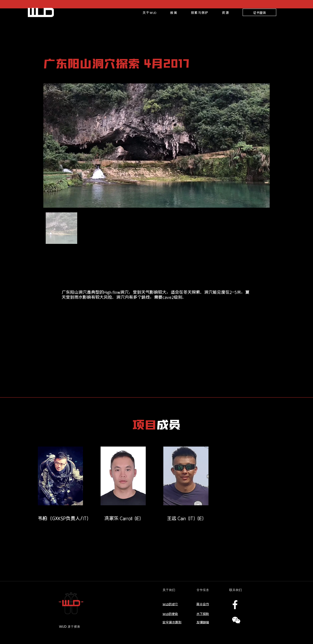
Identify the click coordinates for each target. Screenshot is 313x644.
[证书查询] (259, 12)
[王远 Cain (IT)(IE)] (186, 518)
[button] (174, 12)
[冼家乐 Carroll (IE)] (123, 518)
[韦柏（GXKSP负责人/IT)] (64, 518)
